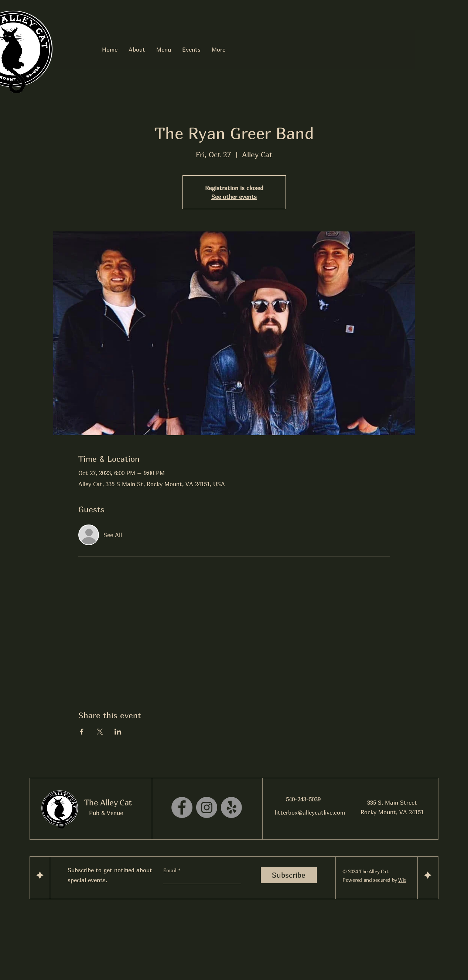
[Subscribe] (289, 875)
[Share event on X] (100, 732)
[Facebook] (182, 807)
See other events (234, 197)
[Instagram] (207, 807)
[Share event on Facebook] (82, 732)
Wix (402, 880)
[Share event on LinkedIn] (118, 732)
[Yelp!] (231, 807)
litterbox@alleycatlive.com (310, 812)
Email (171, 870)
